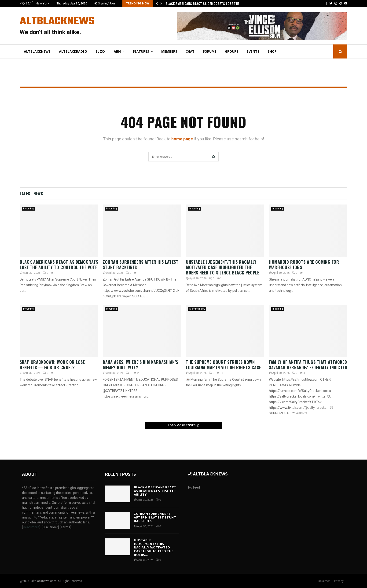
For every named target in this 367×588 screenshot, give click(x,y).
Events (253, 51)
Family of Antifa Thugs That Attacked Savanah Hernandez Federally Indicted (308, 365)
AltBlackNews (57, 22)
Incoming (28, 209)
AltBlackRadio (73, 51)
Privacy (339, 581)
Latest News (31, 194)
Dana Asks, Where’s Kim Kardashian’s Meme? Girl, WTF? (140, 365)
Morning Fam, (197, 309)
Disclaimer (323, 581)
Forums (210, 51)
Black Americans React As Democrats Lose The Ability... (155, 491)
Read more (31, 527)
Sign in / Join (105, 4)
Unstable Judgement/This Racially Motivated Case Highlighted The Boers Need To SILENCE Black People (222, 267)
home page (182, 139)
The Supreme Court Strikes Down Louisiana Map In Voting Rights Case (223, 365)
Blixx (100, 51)
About (30, 474)
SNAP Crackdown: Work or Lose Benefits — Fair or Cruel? (52, 365)
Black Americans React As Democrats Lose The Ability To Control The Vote (59, 265)
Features (141, 51)
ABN (117, 51)
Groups (232, 51)
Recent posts (121, 474)
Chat (190, 51)
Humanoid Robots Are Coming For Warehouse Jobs (304, 265)
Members (169, 51)
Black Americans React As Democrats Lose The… (204, 4)
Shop (272, 51)
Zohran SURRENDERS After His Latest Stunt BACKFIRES (141, 265)
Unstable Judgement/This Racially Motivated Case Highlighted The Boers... (154, 547)
